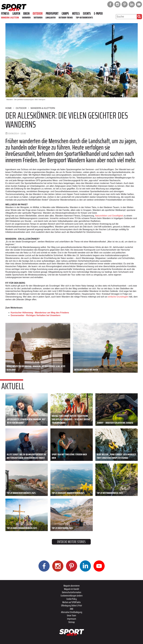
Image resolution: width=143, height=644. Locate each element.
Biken (26, 14)
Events (87, 14)
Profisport (52, 14)
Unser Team (71, 615)
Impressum (72, 619)
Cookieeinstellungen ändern (72, 596)
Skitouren (38, 17)
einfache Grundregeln (118, 297)
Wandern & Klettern (10, 17)
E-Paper (98, 14)
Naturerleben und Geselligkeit (109, 216)
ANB (71, 609)
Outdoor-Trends (66, 17)
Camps (65, 14)
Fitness (5, 14)
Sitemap (71, 622)
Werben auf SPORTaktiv (71, 602)
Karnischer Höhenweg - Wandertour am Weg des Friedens (40, 313)
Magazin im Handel (71, 589)
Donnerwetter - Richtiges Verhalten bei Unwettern (36, 315)
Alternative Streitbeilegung (72, 612)
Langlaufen (51, 17)
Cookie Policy (72, 599)
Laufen (16, 14)
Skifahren (26, 17)
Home (9, 108)
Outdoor (38, 14)
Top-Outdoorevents (84, 17)
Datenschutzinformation (72, 592)
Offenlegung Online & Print (72, 605)
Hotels (76, 14)
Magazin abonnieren (72, 586)
